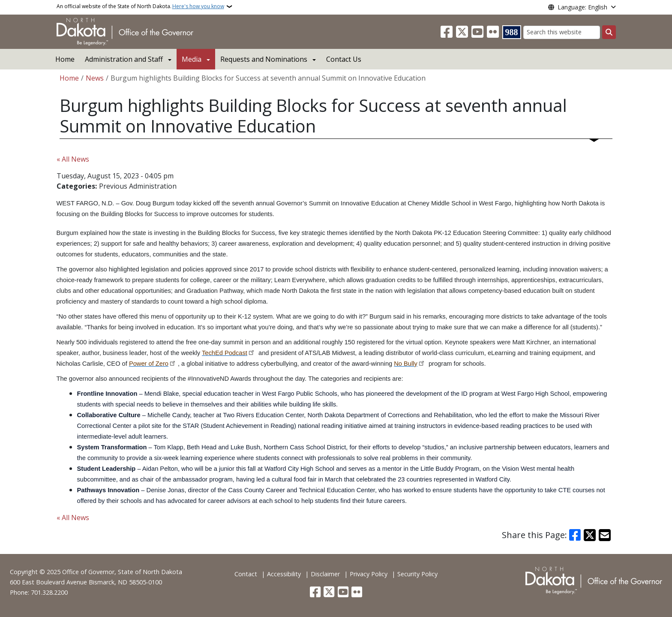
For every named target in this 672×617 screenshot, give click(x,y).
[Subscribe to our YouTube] (477, 32)
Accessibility (284, 574)
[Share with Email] (605, 535)
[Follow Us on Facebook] (447, 32)
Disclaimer (325, 574)
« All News (73, 159)
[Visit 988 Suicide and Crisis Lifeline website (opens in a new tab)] (512, 32)
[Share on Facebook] (575, 535)
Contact (246, 574)
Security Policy (417, 574)
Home (65, 59)
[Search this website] (562, 32)
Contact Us (344, 59)
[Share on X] (590, 535)
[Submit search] (609, 32)
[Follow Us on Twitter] (462, 32)
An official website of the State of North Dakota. (140, 6)
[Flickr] (493, 32)
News (95, 78)
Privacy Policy (369, 574)
